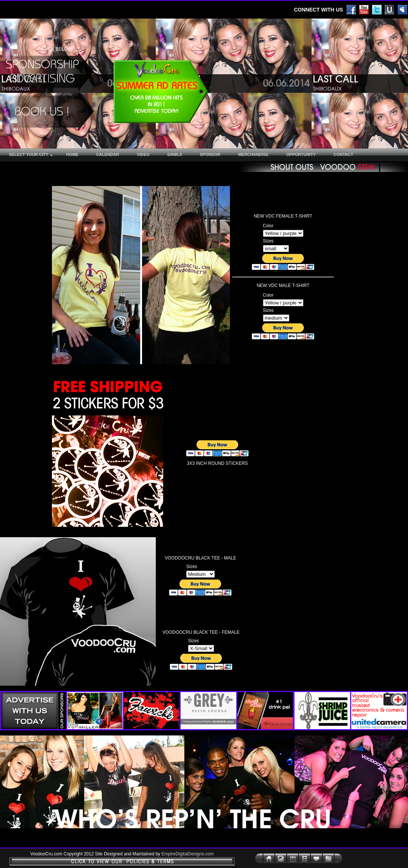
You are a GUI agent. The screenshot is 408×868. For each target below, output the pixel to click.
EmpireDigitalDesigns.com (187, 854)
